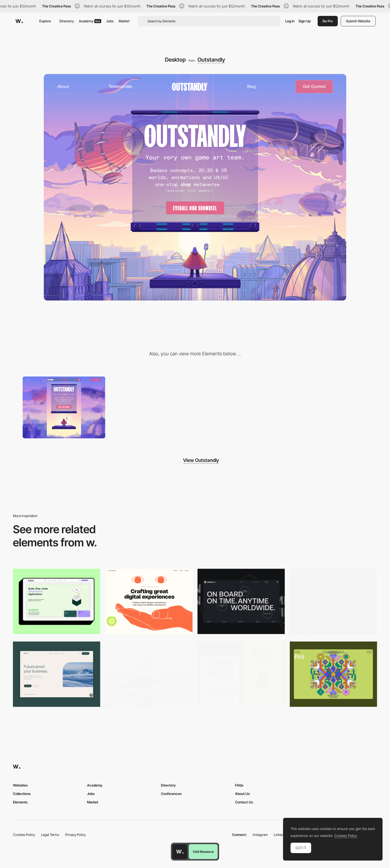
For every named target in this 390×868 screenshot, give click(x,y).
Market (124, 21)
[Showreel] (326, 407)
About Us (242, 794)
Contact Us (244, 802)
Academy (90, 21)
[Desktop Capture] (57, 674)
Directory (67, 21)
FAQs (239, 785)
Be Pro (328, 21)
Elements (20, 802)
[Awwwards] (19, 21)
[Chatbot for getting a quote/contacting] (151, 407)
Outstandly (211, 60)
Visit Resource (203, 852)
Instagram (260, 835)
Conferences (171, 794)
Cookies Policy (24, 835)
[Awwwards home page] (180, 852)
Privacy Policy (75, 835)
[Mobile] (64, 407)
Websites (20, 785)
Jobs (110, 21)
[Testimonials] (239, 407)
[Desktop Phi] (333, 674)
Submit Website (358, 21)
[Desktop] (57, 601)
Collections (22, 794)
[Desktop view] (241, 674)
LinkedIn (280, 835)
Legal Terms (50, 835)
